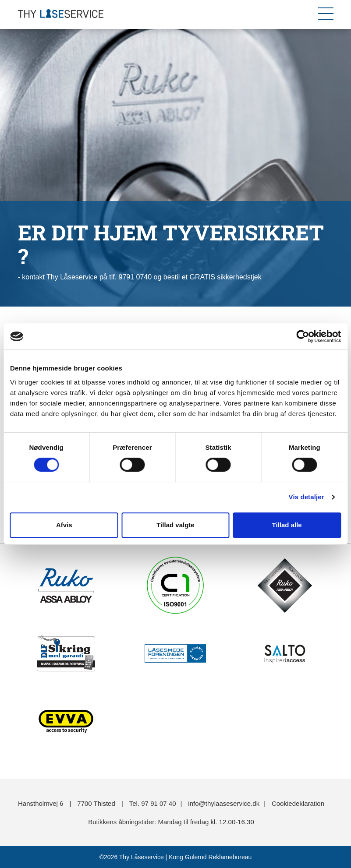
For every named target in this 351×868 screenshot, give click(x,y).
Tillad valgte (175, 525)
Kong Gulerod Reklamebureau (209, 857)
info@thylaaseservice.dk (224, 803)
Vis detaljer (307, 497)
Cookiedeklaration (298, 803)
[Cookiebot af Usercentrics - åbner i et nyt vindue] (303, 336)
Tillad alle (287, 525)
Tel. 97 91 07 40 (153, 803)
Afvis (64, 525)
